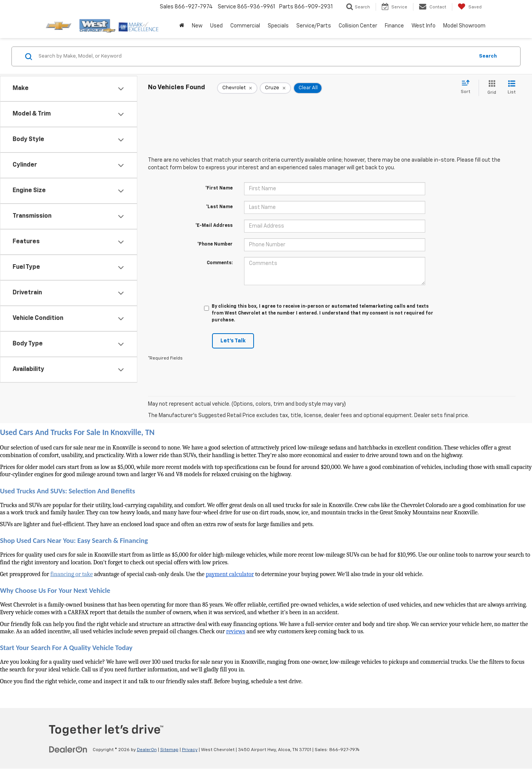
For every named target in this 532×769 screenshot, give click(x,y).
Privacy (190, 750)
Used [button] (216, 26)
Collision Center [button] (358, 26)
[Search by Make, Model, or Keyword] (255, 56)
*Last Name (219, 207)
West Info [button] (424, 26)
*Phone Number (215, 244)
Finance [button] (394, 26)
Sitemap (169, 750)
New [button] (197, 26)
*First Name (219, 188)
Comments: (220, 263)
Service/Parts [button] (314, 26)
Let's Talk (233, 341)
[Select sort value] (468, 87)
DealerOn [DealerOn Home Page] (147, 750)
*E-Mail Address (214, 226)
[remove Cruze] (275, 88)
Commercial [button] (245, 26)
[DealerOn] (68, 750)
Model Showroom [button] (464, 26)
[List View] (512, 88)
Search (488, 56)
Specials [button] (278, 26)
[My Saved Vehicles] (470, 7)
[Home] (182, 26)
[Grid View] (490, 88)
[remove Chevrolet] (237, 88)
